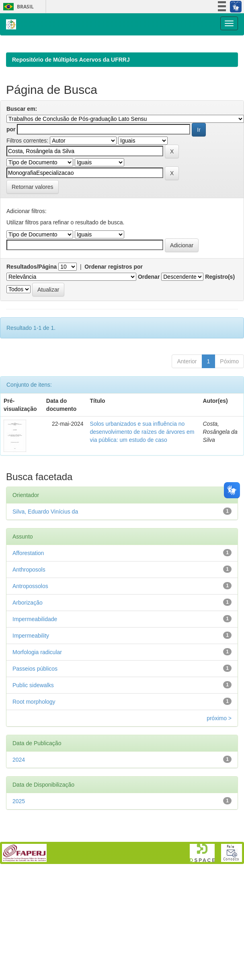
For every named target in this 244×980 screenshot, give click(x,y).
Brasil (17, 7)
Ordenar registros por (114, 371)
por (11, 234)
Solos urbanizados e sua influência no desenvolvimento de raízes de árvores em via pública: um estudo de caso (142, 537)
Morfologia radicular (37, 757)
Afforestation (28, 658)
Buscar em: (22, 213)
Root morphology (34, 806)
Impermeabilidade (35, 724)
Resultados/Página (32, 371)
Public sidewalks (33, 790)
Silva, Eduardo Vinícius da (45, 616)
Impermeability (31, 740)
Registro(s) (220, 381)
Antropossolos (30, 691)
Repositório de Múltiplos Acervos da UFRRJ (71, 164)
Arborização (28, 707)
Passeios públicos (35, 773)
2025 (19, 906)
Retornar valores (33, 292)
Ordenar (149, 381)
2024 (19, 864)
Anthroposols (29, 674)
